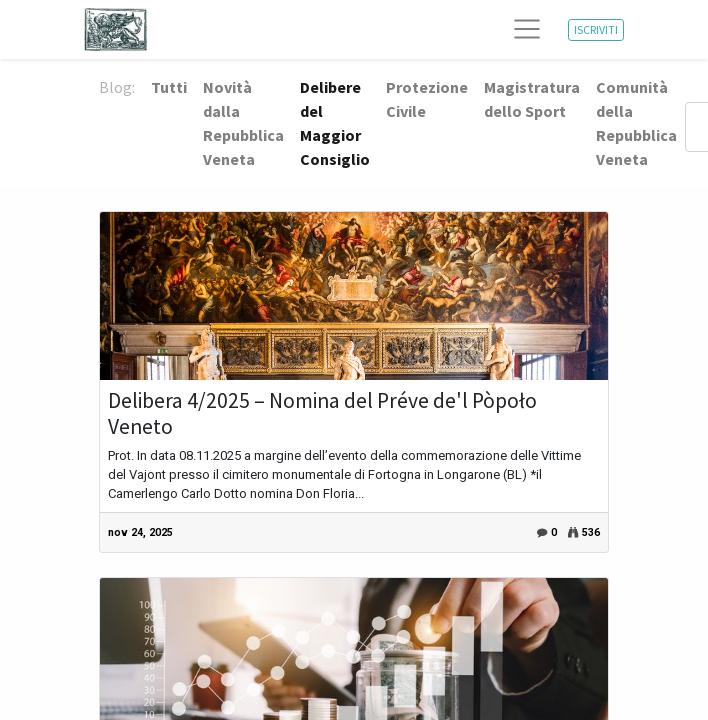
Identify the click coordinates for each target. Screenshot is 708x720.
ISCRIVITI (596, 29)
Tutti (169, 87)
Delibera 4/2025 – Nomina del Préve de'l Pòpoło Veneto (322, 414)
